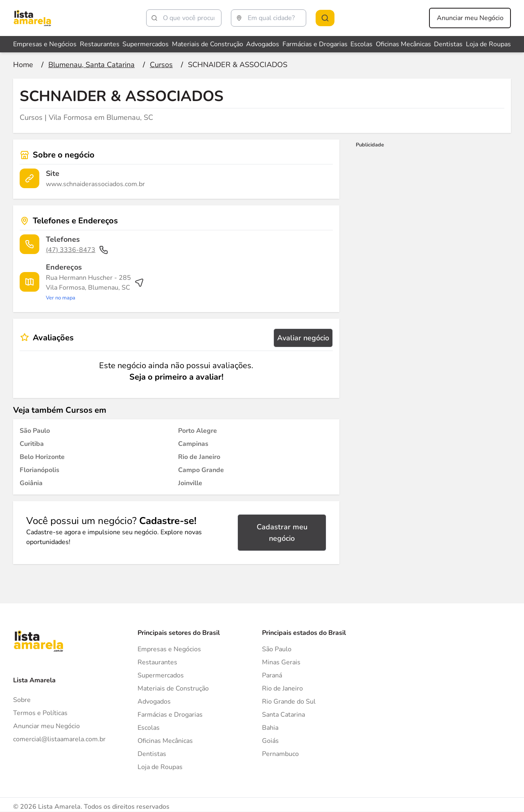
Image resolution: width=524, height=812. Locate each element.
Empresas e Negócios (169, 649)
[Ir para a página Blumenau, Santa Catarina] (91, 65)
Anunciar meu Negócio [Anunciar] (46, 726)
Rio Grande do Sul (289, 702)
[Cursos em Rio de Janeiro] (199, 457)
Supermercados (161, 675)
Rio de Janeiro (282, 688)
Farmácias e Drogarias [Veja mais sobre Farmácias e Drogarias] (315, 44)
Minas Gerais (281, 662)
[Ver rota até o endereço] (95, 288)
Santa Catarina (283, 715)
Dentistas (152, 754)
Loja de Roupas (160, 767)
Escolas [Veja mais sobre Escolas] (361, 44)
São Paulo (277, 649)
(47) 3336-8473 (77, 250)
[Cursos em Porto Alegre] (198, 431)
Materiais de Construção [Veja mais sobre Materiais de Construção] (208, 44)
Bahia (270, 728)
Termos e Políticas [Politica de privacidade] (40, 713)
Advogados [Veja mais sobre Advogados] (263, 44)
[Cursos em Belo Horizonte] (42, 457)
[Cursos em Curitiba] (32, 444)
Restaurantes (157, 662)
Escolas (149, 728)
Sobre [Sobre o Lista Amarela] (22, 700)
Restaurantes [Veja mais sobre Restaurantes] (100, 44)
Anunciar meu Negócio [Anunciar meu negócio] (470, 18)
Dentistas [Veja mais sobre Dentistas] (448, 44)
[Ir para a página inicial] (23, 65)
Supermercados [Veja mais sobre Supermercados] (146, 44)
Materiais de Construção (173, 688)
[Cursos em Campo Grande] (201, 470)
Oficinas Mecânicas (165, 741)
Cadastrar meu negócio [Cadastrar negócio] (282, 533)
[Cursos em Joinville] (190, 483)
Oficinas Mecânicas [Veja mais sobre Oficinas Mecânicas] (403, 44)
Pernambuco (280, 754)
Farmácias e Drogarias (170, 715)
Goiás (270, 741)
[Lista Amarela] (32, 18)
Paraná (272, 675)
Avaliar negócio (303, 338)
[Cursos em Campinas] (193, 444)
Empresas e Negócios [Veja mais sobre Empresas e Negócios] (45, 44)
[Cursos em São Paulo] (35, 431)
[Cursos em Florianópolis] (40, 470)
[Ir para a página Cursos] (161, 65)
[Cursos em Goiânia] (31, 483)
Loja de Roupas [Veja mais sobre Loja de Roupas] (488, 44)
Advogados (154, 702)
